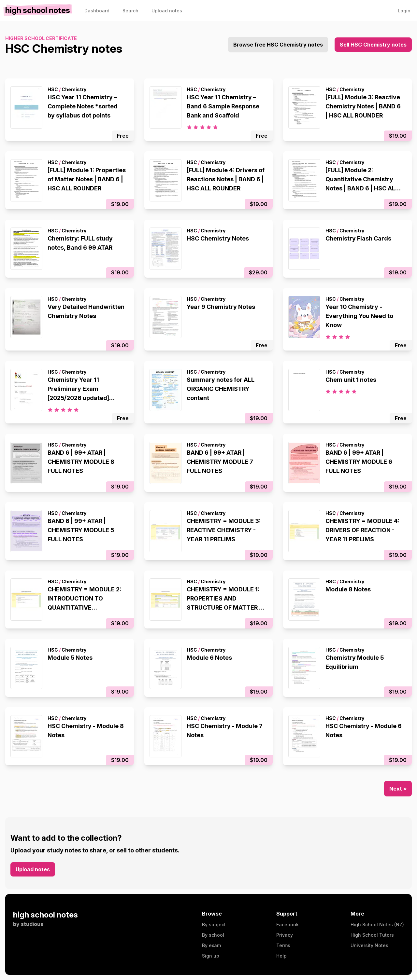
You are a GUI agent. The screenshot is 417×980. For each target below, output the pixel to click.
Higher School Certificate (41, 38)
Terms (283, 945)
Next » (398, 789)
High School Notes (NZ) (377, 925)
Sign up (211, 956)
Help (281, 956)
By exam (211, 945)
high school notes (45, 915)
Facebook (288, 925)
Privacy (285, 935)
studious (32, 924)
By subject (214, 925)
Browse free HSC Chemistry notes (278, 45)
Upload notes (33, 869)
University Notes (369, 945)
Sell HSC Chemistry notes (373, 45)
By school (213, 935)
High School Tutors (372, 935)
